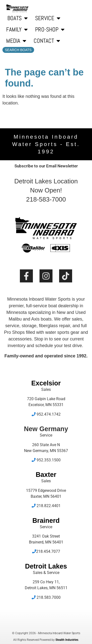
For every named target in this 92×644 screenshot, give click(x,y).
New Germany (46, 429)
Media (16, 41)
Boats (18, 18)
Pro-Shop (50, 29)
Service (48, 18)
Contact (47, 41)
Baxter (46, 475)
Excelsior (46, 383)
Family (17, 29)
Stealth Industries (67, 640)
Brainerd (46, 521)
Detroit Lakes (46, 566)
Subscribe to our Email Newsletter (46, 166)
